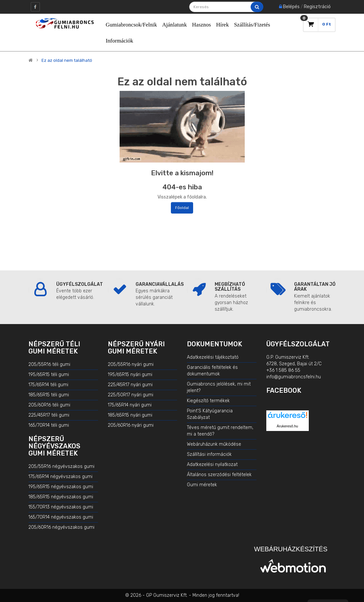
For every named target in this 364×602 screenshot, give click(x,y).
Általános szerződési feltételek (219, 475)
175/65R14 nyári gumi (130, 405)
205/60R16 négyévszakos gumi (61, 527)
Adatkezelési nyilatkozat (212, 464)
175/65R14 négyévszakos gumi (60, 477)
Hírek (222, 25)
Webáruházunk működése (214, 444)
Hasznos (202, 25)
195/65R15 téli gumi (49, 375)
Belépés (291, 7)
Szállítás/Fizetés (252, 25)
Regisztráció (317, 7)
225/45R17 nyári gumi (130, 385)
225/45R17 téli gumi (49, 415)
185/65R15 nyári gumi (130, 415)
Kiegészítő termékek (208, 401)
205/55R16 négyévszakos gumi (61, 466)
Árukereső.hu (287, 426)
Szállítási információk (209, 454)
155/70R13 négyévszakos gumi (61, 507)
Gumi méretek (202, 485)
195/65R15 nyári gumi (130, 375)
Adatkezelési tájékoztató (213, 357)
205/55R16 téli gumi (49, 364)
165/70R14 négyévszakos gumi (61, 517)
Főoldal (182, 208)
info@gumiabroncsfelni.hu (294, 377)
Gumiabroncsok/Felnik (132, 25)
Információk (120, 41)
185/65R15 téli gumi (49, 395)
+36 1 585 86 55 (283, 370)
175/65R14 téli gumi (48, 385)
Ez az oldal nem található (67, 60)
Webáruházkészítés (291, 549)
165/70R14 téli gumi (49, 425)
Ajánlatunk (174, 25)
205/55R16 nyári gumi (131, 364)
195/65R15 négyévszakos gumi (61, 487)
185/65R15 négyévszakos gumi (61, 497)
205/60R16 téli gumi (49, 405)
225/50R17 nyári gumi (131, 395)
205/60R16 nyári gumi (131, 425)
